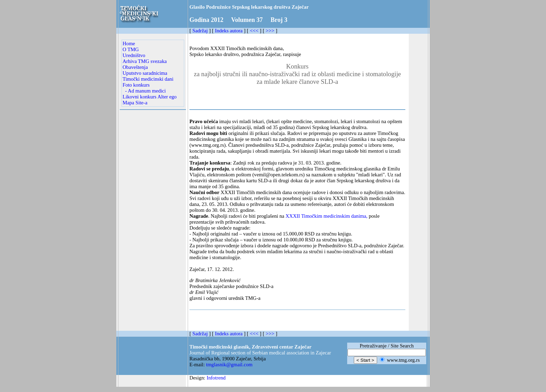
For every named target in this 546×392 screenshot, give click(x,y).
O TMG (131, 49)
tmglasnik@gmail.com (229, 365)
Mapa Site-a (135, 103)
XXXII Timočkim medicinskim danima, (326, 216)
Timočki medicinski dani (148, 79)
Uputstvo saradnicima (145, 73)
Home (129, 43)
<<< (254, 31)
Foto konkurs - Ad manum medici (144, 88)
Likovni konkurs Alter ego (150, 97)
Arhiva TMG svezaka (145, 61)
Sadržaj (200, 31)
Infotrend (216, 378)
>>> (270, 31)
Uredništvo (134, 55)
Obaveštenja (135, 67)
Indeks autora (229, 31)
